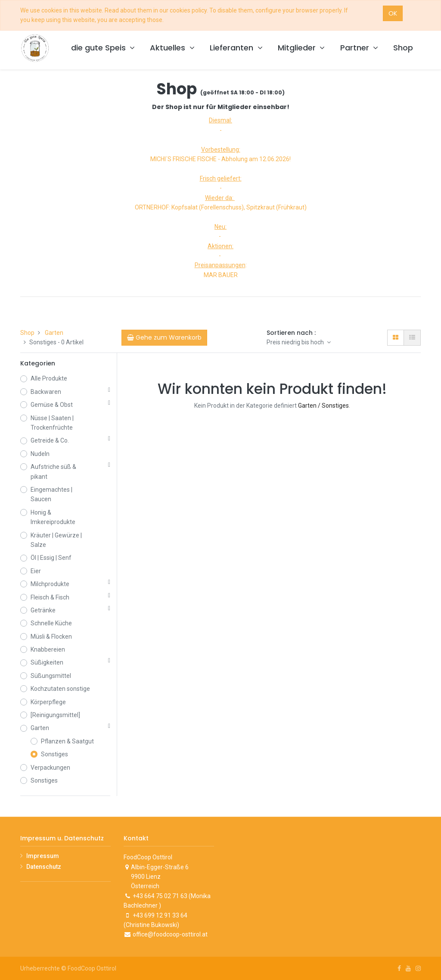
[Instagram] (418, 968)
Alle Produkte (49, 378)
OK (393, 13)
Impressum (43, 856)
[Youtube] (408, 968)
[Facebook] (399, 968)
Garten (54, 333)
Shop (27, 333)
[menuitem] (403, 48)
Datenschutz (44, 867)
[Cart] (164, 337)
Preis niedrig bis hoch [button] (296, 342)
